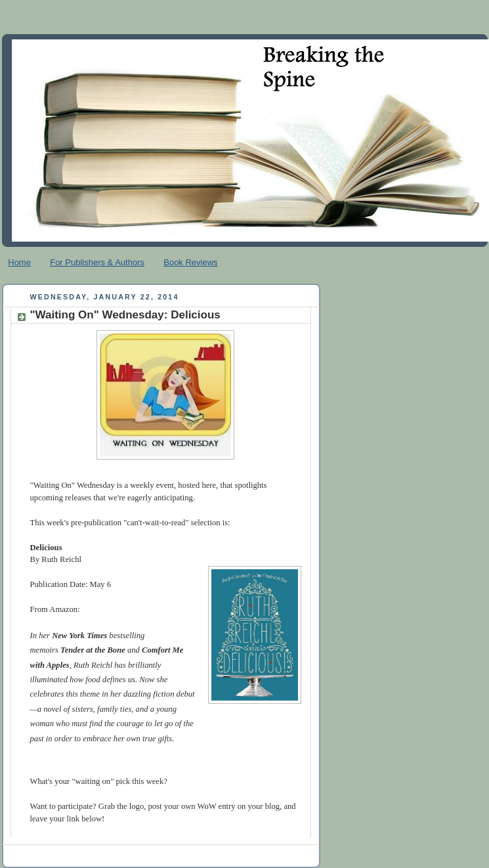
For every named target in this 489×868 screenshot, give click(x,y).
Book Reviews (190, 262)
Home (19, 262)
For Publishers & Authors (97, 262)
